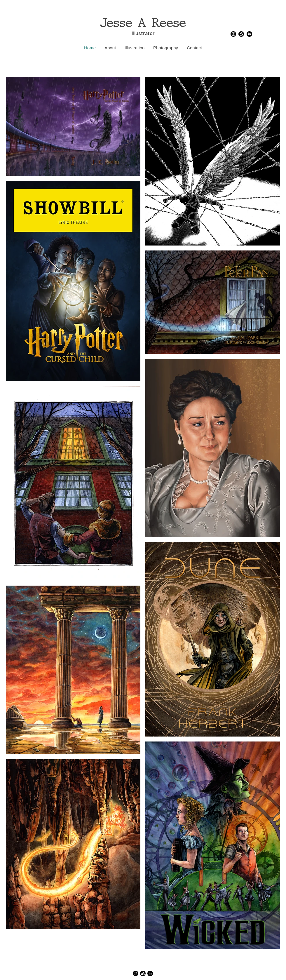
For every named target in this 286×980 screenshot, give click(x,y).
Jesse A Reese (143, 23)
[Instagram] (233, 34)
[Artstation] (241, 34)
